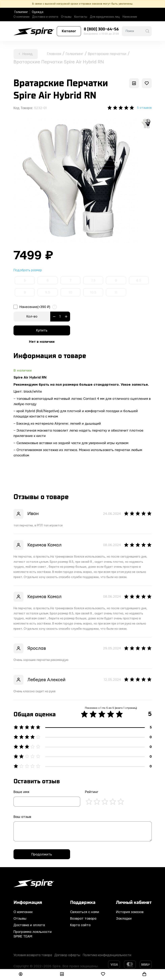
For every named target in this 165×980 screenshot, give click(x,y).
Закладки (124, 919)
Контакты (81, 17)
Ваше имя (21, 793)
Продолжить (42, 855)
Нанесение (130, 17)
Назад (26, 54)
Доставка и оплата (45, 17)
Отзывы (66, 17)
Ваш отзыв (22, 818)
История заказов (130, 913)
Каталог (69, 31)
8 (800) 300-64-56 (101, 29)
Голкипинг (21, 12)
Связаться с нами (85, 913)
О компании (21, 17)
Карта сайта (80, 926)
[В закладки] (147, 83)
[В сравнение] (134, 83)
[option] (76, 181)
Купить (42, 331)
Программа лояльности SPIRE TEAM (33, 935)
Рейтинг (92, 793)
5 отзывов (143, 108)
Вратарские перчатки (121, 54)
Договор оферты (73, 956)
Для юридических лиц (105, 17)
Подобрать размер (29, 271)
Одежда (38, 12)
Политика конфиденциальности (117, 956)
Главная (56, 54)
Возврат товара (83, 919)
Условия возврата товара (35, 956)
